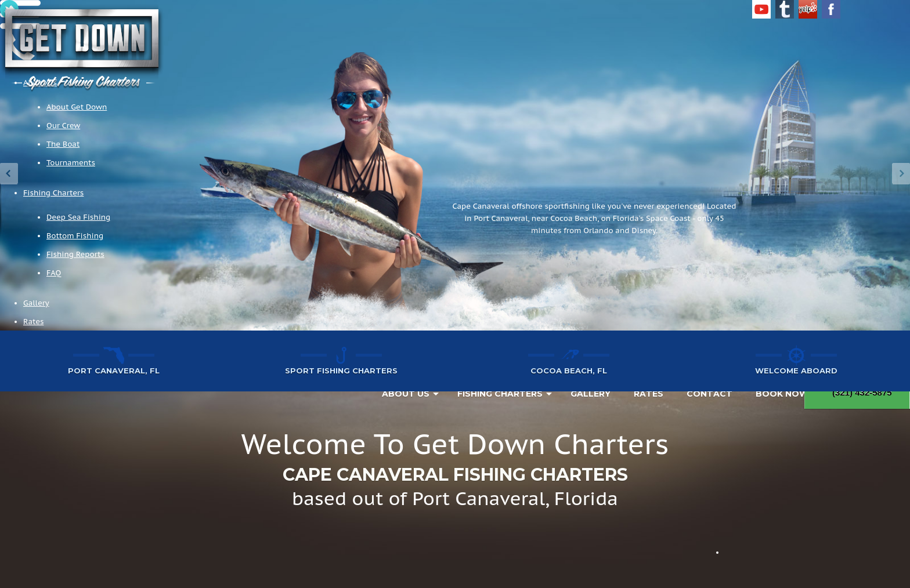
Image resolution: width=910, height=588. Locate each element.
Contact (709, 394)
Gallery (36, 303)
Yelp (808, 9)
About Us (406, 394)
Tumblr (785, 9)
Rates (33, 322)
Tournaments (71, 163)
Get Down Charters (82, 48)
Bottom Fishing (75, 236)
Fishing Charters (53, 193)
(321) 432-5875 (857, 392)
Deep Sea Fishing (78, 217)
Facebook (831, 9)
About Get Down (77, 107)
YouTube (761, 9)
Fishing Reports (75, 254)
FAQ (54, 273)
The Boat (63, 144)
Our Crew (63, 126)
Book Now (782, 394)
